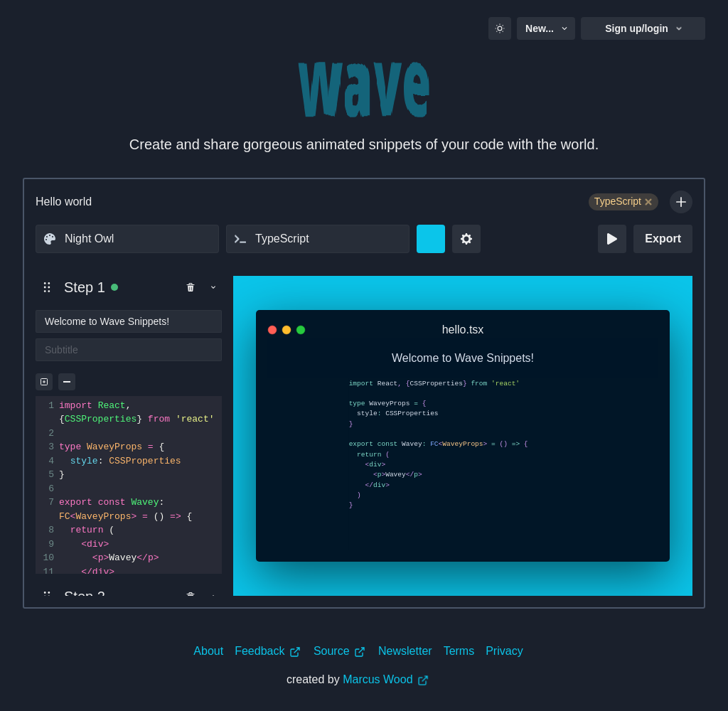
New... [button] (547, 28)
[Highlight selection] (44, 382)
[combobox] (127, 239)
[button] (47, 287)
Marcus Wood (386, 679)
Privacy (504, 651)
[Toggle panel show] (213, 287)
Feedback (268, 651)
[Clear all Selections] (67, 382)
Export (663, 239)
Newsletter (405, 651)
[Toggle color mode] (500, 28)
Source (339, 651)
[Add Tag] (681, 202)
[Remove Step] (191, 287)
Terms (459, 651)
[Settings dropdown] (466, 239)
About (208, 651)
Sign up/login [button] (644, 28)
